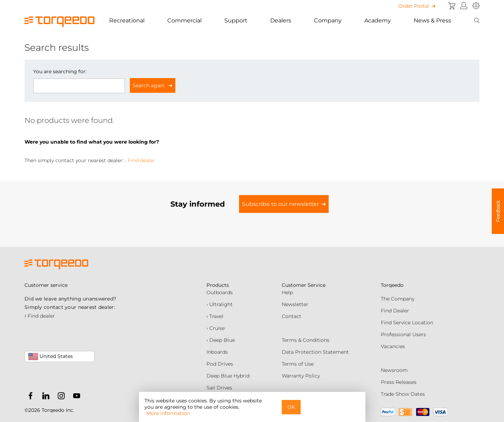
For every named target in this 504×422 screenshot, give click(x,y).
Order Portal (414, 6)
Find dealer (40, 316)
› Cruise (216, 328)
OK (291, 407)
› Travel (215, 316)
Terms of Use (298, 364)
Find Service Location (407, 323)
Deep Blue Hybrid (228, 376)
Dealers (281, 20)
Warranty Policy (301, 376)
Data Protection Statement (315, 352)
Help (287, 292)
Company (328, 20)
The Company (398, 299)
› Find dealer (140, 160)
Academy (378, 20)
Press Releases (399, 382)
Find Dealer (395, 311)
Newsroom (394, 370)
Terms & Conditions (306, 340)
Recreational (127, 20)
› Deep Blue (221, 340)
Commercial (184, 20)
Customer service (46, 285)
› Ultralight (220, 304)
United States (51, 357)
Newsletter (295, 304)
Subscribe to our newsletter (280, 204)
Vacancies (393, 346)
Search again (149, 85)
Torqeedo (392, 285)
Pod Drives (220, 364)
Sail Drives (219, 388)
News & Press (432, 20)
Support (236, 20)
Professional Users (403, 334)
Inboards (217, 352)
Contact (292, 316)
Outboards (220, 292)
